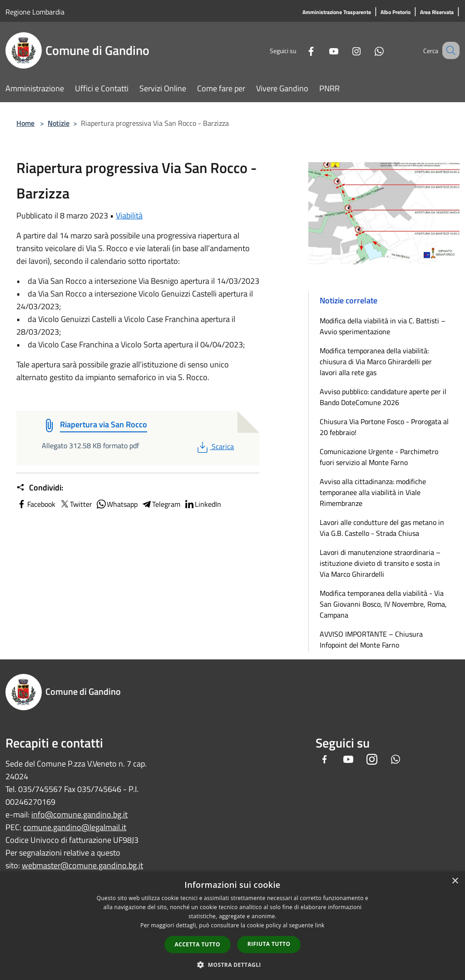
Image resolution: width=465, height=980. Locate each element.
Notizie (59, 123)
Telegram (161, 504)
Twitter (76, 504)
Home (25, 123)
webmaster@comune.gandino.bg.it (82, 865)
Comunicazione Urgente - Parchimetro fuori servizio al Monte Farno (379, 457)
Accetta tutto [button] (198, 944)
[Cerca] (449, 50)
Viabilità (129, 215)
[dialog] (232, 926)
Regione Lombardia (35, 12)
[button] (232, 965)
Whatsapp (117, 504)
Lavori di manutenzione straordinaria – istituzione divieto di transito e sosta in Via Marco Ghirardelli (380, 563)
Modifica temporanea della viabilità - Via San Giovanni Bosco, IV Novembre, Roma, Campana (383, 604)
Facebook (36, 504)
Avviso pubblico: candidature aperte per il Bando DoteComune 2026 (383, 397)
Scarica (215, 446)
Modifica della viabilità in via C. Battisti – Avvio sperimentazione (383, 326)
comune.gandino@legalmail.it (75, 827)
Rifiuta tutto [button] (269, 944)
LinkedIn (203, 504)
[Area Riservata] (437, 12)
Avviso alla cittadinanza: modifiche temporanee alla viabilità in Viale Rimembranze (373, 492)
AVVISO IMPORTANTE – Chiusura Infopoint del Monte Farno (371, 639)
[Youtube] (322, 50)
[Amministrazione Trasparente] (337, 12)
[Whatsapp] (368, 50)
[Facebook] (300, 50)
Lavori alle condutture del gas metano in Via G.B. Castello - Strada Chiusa (382, 528)
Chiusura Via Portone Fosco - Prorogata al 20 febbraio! (384, 427)
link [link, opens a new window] (320, 925)
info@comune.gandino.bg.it (79, 814)
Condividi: (40, 488)
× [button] (455, 881)
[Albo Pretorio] (396, 12)
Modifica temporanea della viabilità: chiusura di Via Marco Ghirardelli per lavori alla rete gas (376, 361)
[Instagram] (345, 50)
